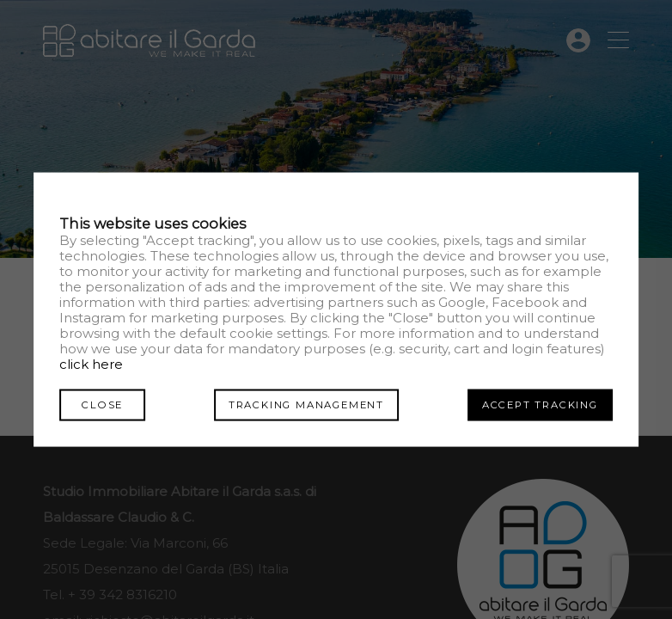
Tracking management (306, 404)
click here (91, 363)
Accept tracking (540, 404)
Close (102, 404)
